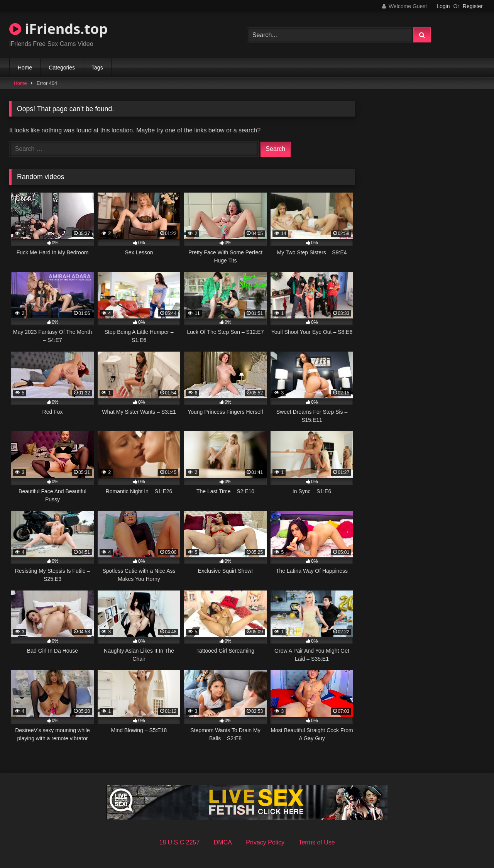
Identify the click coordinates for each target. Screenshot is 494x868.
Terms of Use (316, 842)
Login (443, 6)
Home (25, 68)
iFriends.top (58, 29)
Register (473, 6)
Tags (97, 68)
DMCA (223, 842)
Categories (62, 68)
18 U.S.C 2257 (179, 842)
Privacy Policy (265, 842)
